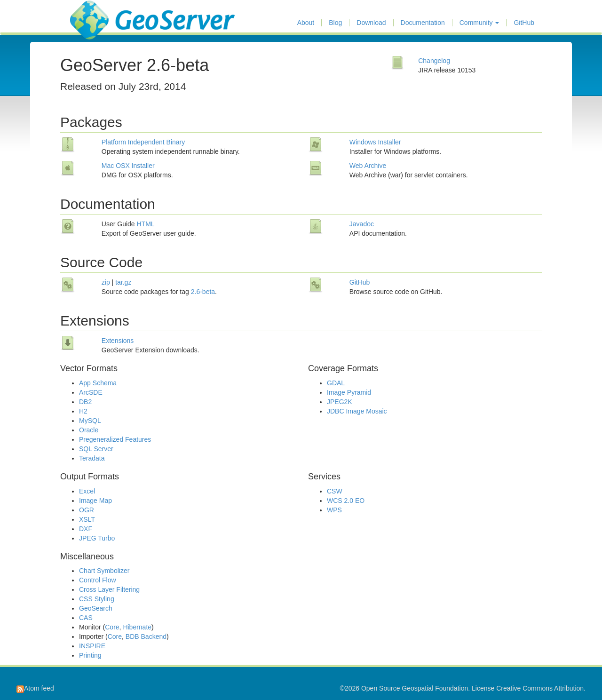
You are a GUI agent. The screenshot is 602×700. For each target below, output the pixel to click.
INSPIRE (92, 646)
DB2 (85, 402)
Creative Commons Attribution (540, 688)
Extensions (118, 341)
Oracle (89, 430)
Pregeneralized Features (115, 439)
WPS (334, 510)
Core (112, 627)
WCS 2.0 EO (346, 501)
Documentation (423, 23)
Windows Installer (375, 142)
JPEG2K (340, 402)
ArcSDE (91, 392)
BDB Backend (146, 636)
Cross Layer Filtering (109, 589)
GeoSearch (96, 608)
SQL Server (96, 449)
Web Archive (368, 166)
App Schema (98, 383)
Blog (335, 23)
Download (371, 23)
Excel (87, 491)
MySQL (90, 421)
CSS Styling (97, 599)
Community (479, 23)
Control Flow (98, 580)
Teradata (92, 458)
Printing (90, 655)
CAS (86, 618)
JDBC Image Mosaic (357, 411)
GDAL (336, 383)
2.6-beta (203, 292)
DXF (86, 529)
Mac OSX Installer (128, 166)
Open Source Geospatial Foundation (415, 688)
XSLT (87, 519)
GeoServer (98, 12)
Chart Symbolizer (104, 571)
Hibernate (137, 627)
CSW (335, 491)
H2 (83, 411)
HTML (146, 224)
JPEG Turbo (97, 538)
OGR (87, 510)
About (306, 23)
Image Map (95, 501)
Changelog (434, 61)
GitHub (524, 23)
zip (106, 282)
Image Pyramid (349, 392)
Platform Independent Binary (143, 142)
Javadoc (362, 224)
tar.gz (123, 282)
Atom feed (35, 688)
